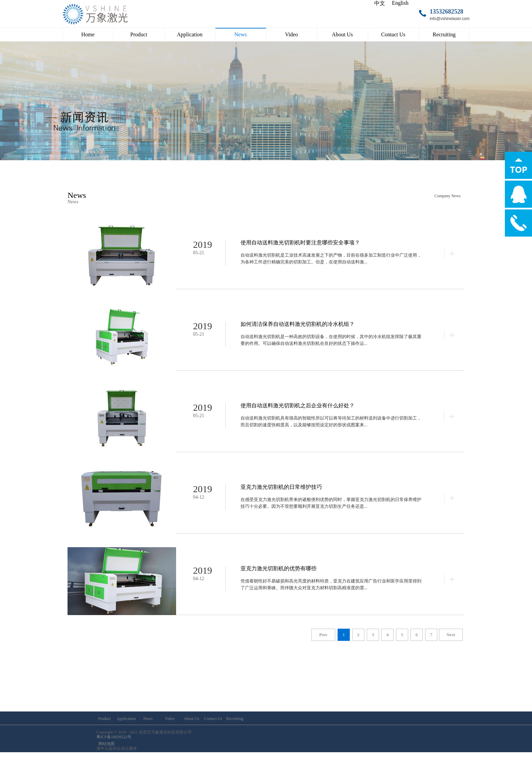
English (400, 3)
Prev (323, 635)
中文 (380, 3)
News (90, 152)
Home (88, 34)
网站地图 (106, 744)
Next (451, 635)
